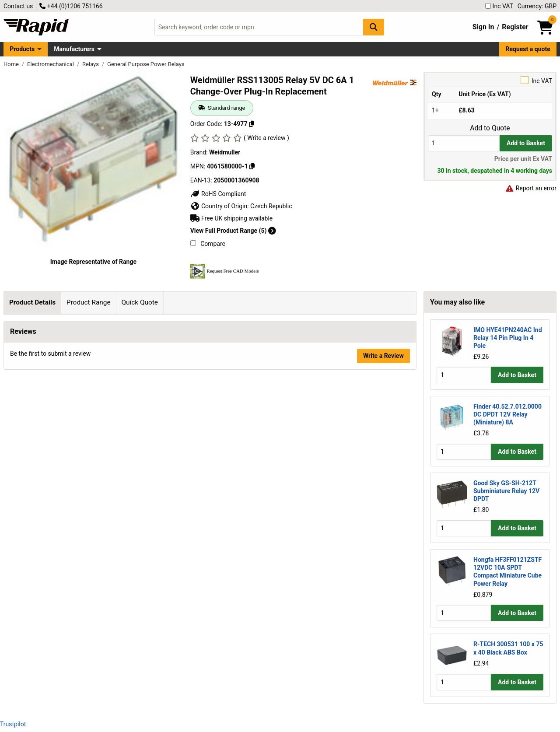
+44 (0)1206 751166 (71, 6)
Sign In (483, 27)
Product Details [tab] (32, 302)
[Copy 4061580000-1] (252, 166)
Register (515, 27)
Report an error (531, 188)
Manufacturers (74, 49)
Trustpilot (13, 724)
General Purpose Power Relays (146, 64)
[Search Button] (374, 27)
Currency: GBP (537, 6)
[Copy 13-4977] (252, 124)
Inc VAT (499, 6)
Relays (91, 64)
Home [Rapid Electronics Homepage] (12, 64)
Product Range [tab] (89, 302)
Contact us (18, 6)
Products (22, 49)
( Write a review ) (266, 138)
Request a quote (528, 49)
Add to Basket (526, 143)
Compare (208, 244)
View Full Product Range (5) (233, 231)
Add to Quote (490, 128)
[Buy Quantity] (464, 143)
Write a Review (383, 633)
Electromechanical (51, 64)
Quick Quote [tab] (140, 302)
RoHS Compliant (218, 194)
